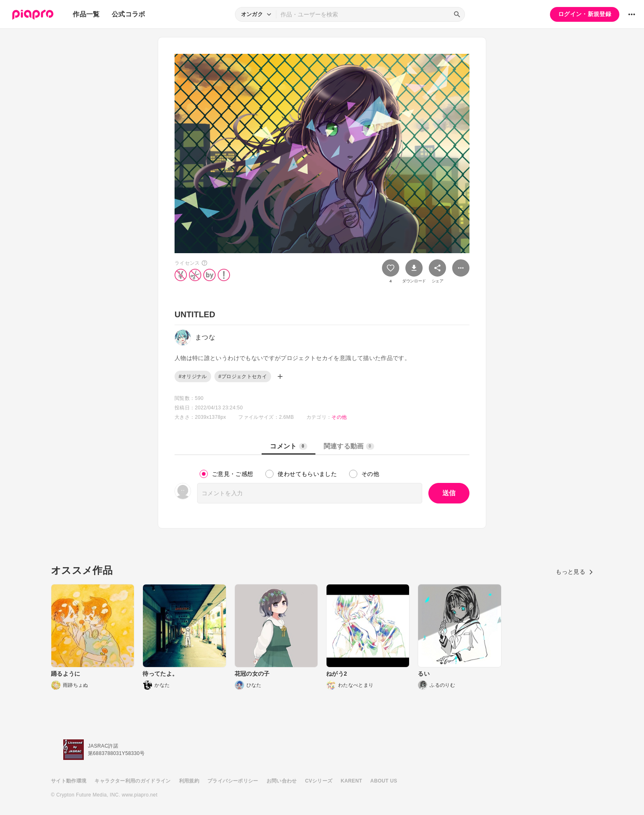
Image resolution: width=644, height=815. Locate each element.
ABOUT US (384, 781)
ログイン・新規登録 (585, 14)
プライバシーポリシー (233, 781)
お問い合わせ (282, 781)
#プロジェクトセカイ (243, 376)
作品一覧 (86, 14)
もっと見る (574, 572)
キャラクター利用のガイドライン (132, 781)
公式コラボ (129, 14)
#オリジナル (193, 376)
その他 (339, 417)
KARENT (352, 781)
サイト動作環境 (69, 781)
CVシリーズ (319, 781)
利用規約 (189, 781)
